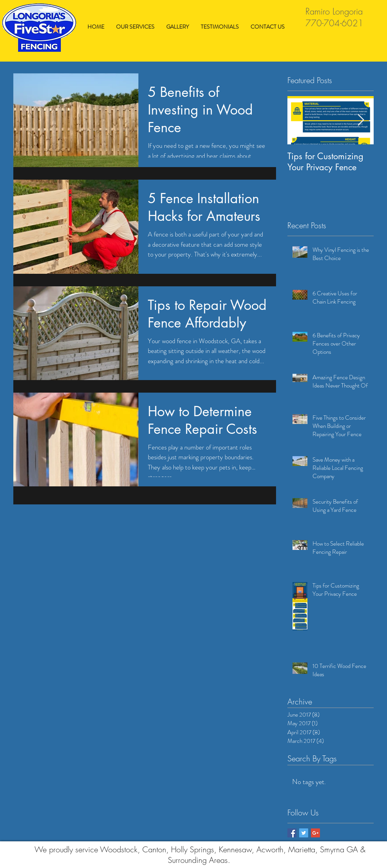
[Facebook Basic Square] (292, 833)
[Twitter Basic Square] (304, 833)
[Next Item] (361, 120)
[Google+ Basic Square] (315, 833)
